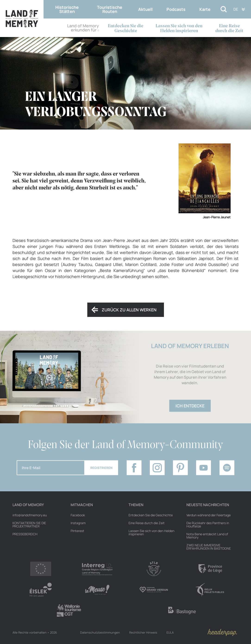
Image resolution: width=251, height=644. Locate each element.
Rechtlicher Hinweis (143, 632)
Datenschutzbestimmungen (100, 632)
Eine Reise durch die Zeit (229, 28)
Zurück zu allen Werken (129, 310)
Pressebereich (25, 534)
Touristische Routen (110, 9)
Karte (205, 9)
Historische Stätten (67, 9)
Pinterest (77, 531)
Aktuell (145, 9)
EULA (170, 632)
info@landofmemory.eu (30, 515)
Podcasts (176, 9)
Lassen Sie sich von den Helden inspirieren (179, 28)
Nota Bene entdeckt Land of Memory (207, 536)
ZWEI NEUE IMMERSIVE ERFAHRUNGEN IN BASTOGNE (209, 547)
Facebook (78, 515)
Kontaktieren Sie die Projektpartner (29, 525)
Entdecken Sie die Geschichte (126, 28)
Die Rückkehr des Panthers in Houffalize (208, 525)
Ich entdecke (190, 406)
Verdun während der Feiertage (209, 515)
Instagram (78, 523)
